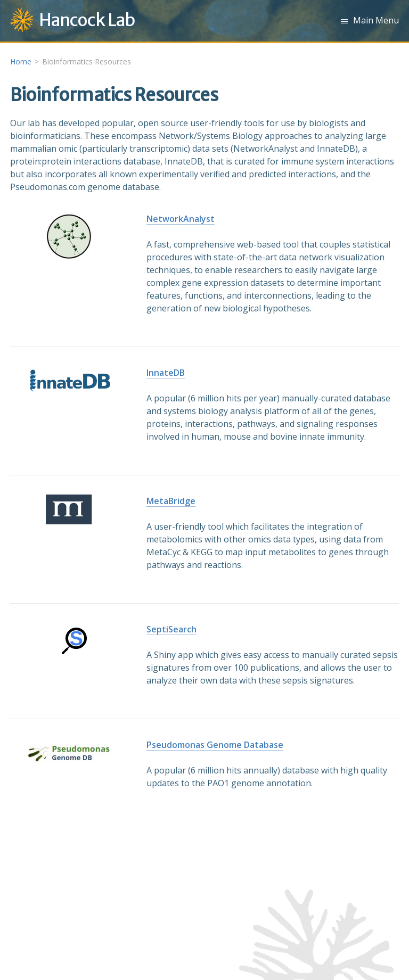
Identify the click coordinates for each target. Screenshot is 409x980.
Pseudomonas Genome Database (215, 745)
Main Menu (376, 20)
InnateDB (166, 373)
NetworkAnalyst (181, 219)
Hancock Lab (87, 20)
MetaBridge (171, 501)
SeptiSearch (171, 629)
